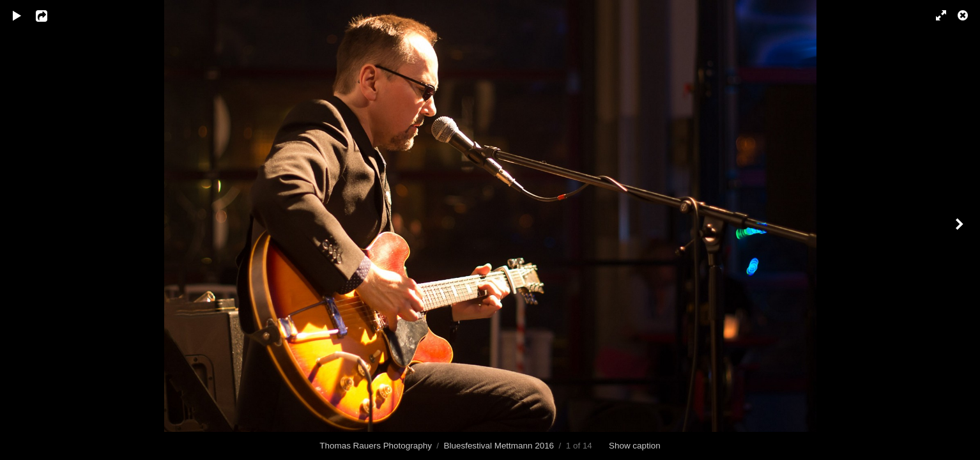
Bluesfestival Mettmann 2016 (499, 446)
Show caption (635, 446)
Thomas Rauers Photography (376, 446)
